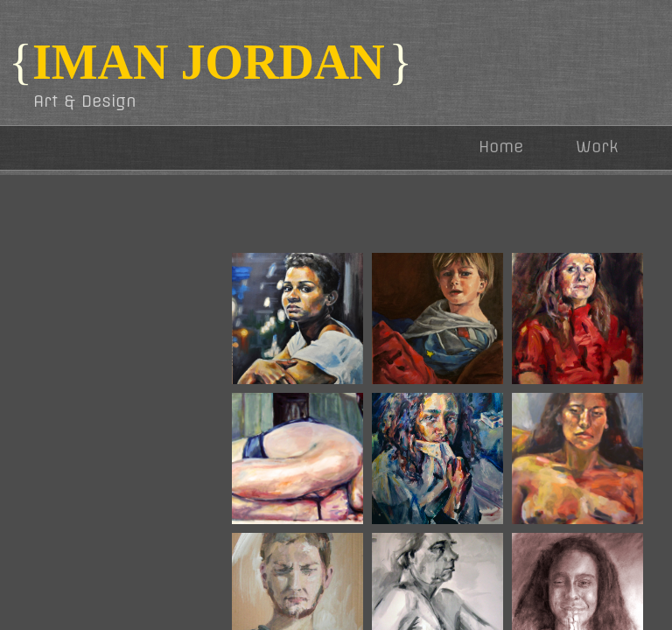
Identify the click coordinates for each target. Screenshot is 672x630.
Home (501, 147)
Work (597, 147)
